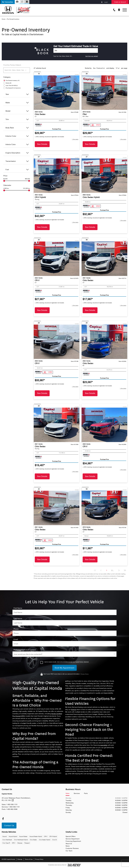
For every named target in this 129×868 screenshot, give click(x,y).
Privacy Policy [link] (85, 674)
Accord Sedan (23, 836)
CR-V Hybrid (53, 836)
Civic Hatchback (7, 840)
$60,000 (27, 179)
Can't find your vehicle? (92, 56)
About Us (69, 844)
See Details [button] (42, 144)
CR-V (46, 836)
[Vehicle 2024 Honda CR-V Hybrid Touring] (57, 176)
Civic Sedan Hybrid (45, 840)
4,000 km (6, 188)
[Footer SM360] (74, 865)
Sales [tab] (68, 793)
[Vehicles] (76, 50)
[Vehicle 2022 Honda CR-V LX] (57, 259)
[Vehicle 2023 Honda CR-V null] (57, 342)
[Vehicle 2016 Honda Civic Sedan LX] (104, 508)
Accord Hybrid (13, 836)
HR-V (14, 843)
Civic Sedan (33, 840)
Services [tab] (77, 793)
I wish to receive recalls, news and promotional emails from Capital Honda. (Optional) (66, 662)
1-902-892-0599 (12, 809)
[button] (8, 2)
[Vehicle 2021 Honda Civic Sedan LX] (104, 259)
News (68, 846)
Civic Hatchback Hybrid (21, 840)
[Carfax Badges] (38, 125)
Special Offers (71, 836)
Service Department (73, 839)
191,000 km (26, 188)
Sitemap (20, 859)
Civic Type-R (6, 843)
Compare (77, 75)
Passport (27, 843)
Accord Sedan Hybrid (36, 836)
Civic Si (55, 840)
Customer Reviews (72, 848)
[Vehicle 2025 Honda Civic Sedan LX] (57, 93)
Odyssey (20, 843)
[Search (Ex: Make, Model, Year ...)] (17, 70)
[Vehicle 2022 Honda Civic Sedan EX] (104, 342)
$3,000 (5, 179)
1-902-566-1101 (12, 804)
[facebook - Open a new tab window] (3, 819)
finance (74, 710)
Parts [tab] (86, 793)
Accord (5, 836)
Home (3, 19)
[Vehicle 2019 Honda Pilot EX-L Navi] (104, 93)
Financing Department (73, 841)
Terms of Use (29, 859)
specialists (104, 745)
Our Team (69, 851)
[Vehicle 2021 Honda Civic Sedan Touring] (57, 425)
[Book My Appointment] (64, 668)
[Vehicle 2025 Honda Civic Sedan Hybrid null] (104, 176)
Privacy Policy (39, 859)
